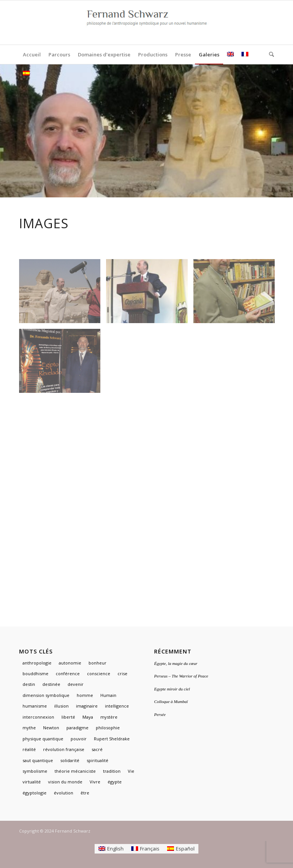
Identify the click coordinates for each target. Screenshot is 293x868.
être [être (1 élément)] (85, 793)
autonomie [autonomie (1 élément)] (70, 663)
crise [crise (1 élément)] (122, 673)
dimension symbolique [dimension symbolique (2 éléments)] (46, 695)
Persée (160, 714)
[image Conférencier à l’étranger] (150, 294)
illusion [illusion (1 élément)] (61, 706)
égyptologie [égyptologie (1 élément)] (35, 793)
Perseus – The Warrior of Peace (181, 676)
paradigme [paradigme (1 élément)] (77, 728)
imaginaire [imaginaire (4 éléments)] (87, 706)
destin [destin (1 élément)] (29, 684)
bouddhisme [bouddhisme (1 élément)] (35, 673)
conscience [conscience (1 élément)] (99, 673)
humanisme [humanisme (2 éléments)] (35, 706)
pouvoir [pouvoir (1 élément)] (79, 739)
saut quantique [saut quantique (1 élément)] (38, 760)
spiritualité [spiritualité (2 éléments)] (97, 760)
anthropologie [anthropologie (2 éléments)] (37, 663)
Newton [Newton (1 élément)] (51, 728)
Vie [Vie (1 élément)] (131, 771)
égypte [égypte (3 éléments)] (115, 782)
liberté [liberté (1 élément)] (68, 717)
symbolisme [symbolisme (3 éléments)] (35, 771)
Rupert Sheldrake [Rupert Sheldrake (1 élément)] (112, 739)
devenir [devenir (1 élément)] (76, 684)
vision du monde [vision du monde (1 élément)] (65, 782)
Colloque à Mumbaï (171, 701)
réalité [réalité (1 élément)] (29, 749)
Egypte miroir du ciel (172, 689)
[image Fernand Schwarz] (237, 294)
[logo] (146, 22)
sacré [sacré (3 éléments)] (97, 749)
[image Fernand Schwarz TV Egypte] (63, 294)
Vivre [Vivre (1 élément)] (95, 782)
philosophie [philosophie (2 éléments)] (108, 728)
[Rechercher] (270, 54)
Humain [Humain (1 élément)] (108, 695)
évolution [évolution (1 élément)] (64, 793)
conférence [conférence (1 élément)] (68, 673)
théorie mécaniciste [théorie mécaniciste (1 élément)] (75, 771)
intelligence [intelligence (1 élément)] (117, 706)
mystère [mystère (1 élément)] (109, 717)
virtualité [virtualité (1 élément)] (32, 782)
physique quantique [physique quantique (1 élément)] (43, 739)
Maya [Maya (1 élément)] (88, 717)
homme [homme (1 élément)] (85, 695)
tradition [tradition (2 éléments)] (112, 771)
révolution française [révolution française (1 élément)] (64, 749)
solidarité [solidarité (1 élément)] (70, 760)
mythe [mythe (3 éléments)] (29, 728)
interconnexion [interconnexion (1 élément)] (38, 717)
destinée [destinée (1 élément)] (51, 684)
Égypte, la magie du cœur (176, 663)
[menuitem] (32, 54)
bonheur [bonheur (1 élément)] (97, 663)
